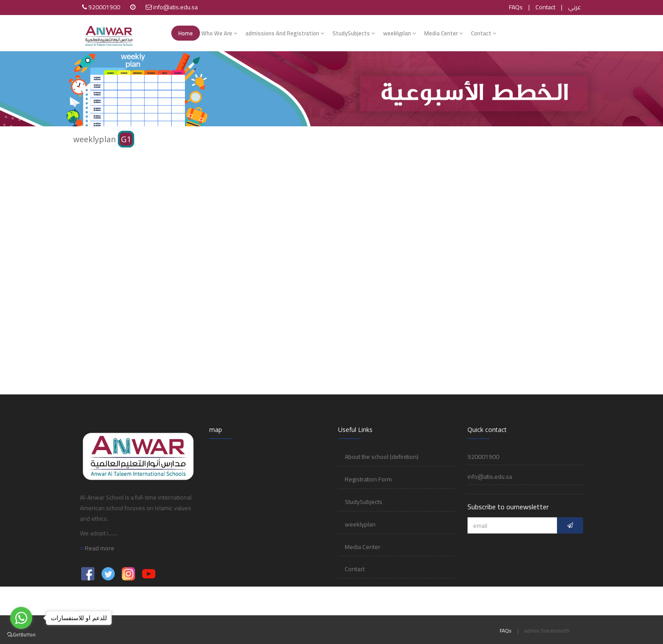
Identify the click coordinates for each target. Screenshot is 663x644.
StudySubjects (354, 33)
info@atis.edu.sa (175, 7)
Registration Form (368, 479)
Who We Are (219, 33)
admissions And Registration (285, 33)
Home (186, 33)
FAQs (516, 7)
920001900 (104, 7)
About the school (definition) (382, 457)
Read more (97, 548)
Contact (545, 7)
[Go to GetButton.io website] (21, 635)
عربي (574, 7)
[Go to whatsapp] (21, 618)
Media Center (443, 33)
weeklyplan (399, 33)
